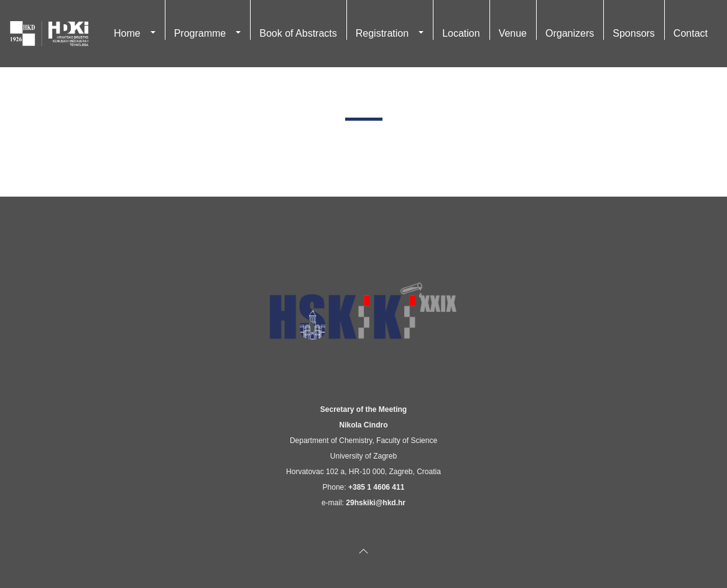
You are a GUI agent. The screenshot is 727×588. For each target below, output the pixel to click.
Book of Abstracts (298, 33)
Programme (200, 33)
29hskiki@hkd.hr (376, 503)
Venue (513, 33)
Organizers (570, 33)
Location (461, 33)
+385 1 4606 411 (376, 487)
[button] (153, 34)
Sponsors (634, 33)
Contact (691, 33)
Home (127, 33)
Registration (382, 33)
